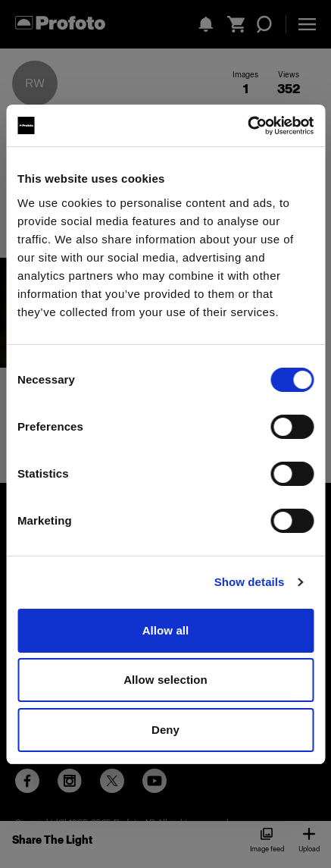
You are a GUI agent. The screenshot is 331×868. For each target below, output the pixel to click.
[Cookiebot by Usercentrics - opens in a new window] (247, 126)
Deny (165, 730)
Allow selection (165, 680)
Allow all (166, 630)
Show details (250, 582)
